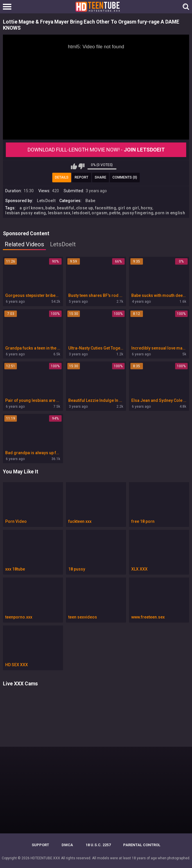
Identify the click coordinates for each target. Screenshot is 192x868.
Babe (90, 201)
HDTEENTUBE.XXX (45, 858)
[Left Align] (9, 7)
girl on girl (129, 208)
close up (85, 208)
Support (40, 845)
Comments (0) (125, 177)
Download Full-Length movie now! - (96, 150)
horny (147, 208)
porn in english (170, 213)
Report (81, 177)
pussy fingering (138, 213)
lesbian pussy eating (26, 213)
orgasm (99, 213)
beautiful (66, 208)
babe (50, 208)
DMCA (67, 845)
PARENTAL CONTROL (142, 845)
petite (115, 213)
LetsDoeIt (46, 201)
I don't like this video (81, 166)
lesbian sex (59, 213)
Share (101, 177)
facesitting (106, 208)
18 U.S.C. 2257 (98, 845)
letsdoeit (81, 213)
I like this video (74, 166)
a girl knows (32, 208)
